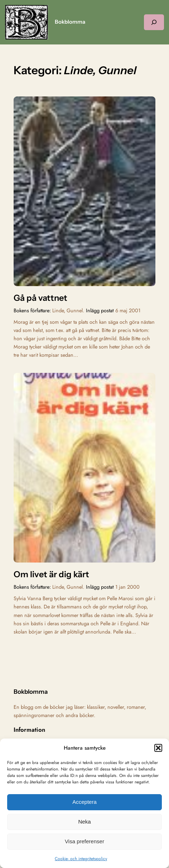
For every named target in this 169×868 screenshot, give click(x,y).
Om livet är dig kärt (51, 574)
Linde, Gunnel (67, 310)
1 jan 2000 (127, 587)
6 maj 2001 (128, 310)
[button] (158, 748)
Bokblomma (70, 22)
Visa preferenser (84, 841)
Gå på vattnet (40, 298)
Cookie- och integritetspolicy (81, 859)
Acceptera (84, 802)
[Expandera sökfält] (154, 22)
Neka (84, 822)
